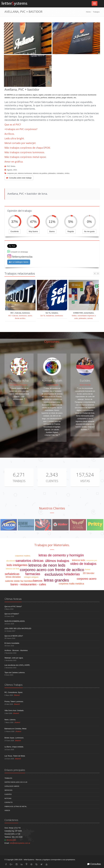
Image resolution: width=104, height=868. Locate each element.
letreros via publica (40, 173)
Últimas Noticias (13, 599)
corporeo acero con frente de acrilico (52, 570)
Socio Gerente (85, 385)
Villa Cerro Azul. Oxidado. (14, 710)
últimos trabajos (57, 561)
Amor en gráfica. (14, 162)
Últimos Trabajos (14, 685)
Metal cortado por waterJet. (20, 143)
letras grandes (56, 580)
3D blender (89, 573)
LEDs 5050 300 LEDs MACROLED (18, 628)
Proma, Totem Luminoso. (14, 701)
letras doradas (13, 577)
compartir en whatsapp (18, 252)
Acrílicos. (10, 134)
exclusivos (54, 574)
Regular (71, 231)
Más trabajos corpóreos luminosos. (25, 152)
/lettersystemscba (20, 257)
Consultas (94, 864)
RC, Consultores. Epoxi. (14, 692)
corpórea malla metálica (71, 584)
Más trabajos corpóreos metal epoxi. (25, 157)
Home (88, 12)
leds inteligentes (17, 565)
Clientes (52, 481)
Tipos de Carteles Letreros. (15, 673)
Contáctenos (11, 820)
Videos (7, 810)
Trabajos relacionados (20, 273)
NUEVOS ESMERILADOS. (15, 621)
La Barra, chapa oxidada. (14, 747)
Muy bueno (33, 231)
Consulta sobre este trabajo (19, 178)
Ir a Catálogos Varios (19, 262)
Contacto (9, 802)
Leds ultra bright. (14, 138)
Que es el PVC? (13, 125)
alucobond (10, 561)
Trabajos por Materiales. (52, 545)
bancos (38, 581)
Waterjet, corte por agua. (14, 658)
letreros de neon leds (47, 565)
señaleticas (12, 574)
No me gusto (89, 231)
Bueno (52, 231)
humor (88, 569)
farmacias (33, 574)
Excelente (15, 231)
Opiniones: (52, 341)
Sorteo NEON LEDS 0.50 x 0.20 (16, 782)
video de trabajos (83, 564)
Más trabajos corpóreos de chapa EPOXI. (28, 148)
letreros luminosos (25, 173)
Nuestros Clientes (52, 508)
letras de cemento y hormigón (61, 555)
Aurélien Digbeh (52, 385)
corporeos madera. (23, 556)
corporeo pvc (12, 173)
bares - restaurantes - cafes (28, 584)
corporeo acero (87, 579)
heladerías (72, 574)
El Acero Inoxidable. (12, 643)
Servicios (8, 790)
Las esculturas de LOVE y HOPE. (17, 665)
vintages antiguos (31, 577)
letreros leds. (79, 560)
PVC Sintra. (11, 166)
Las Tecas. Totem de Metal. (15, 756)
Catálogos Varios (12, 786)
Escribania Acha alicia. (19, 385)
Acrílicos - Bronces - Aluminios (16, 650)
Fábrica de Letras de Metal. (16, 806)
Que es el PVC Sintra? (13, 606)
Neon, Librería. (10, 720)
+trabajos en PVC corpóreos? (21, 129)
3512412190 (10, 840)
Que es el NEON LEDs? (14, 636)
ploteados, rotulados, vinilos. (59, 173)
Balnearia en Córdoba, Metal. (16, 729)
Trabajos (96, 12)
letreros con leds (13, 569)
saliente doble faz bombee (19, 581)
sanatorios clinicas (29, 561)
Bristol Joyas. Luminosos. (14, 738)
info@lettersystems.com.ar (20, 843)
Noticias (8, 798)
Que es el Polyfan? (12, 614)
